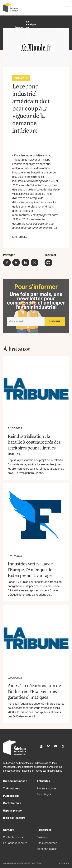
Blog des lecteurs (14, 818)
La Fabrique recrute (15, 843)
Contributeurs (12, 803)
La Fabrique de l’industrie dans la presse (31, 29)
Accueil (7, 29)
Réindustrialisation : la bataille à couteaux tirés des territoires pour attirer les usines (34, 445)
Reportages (44, 794)
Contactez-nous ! (14, 837)
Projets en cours (47, 788)
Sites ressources (47, 843)
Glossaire (42, 837)
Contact (8, 830)
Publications (11, 796)
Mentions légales (47, 849)
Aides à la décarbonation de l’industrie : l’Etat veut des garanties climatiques (34, 691)
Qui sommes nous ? (15, 781)
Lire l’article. (20, 237)
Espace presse (19, 29)
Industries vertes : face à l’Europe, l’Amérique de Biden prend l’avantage (31, 569)
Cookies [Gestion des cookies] (64, 863)
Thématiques (11, 788)
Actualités (43, 781)
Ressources (44, 830)
